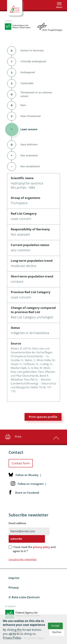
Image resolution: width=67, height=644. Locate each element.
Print (13, 437)
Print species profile (43, 417)
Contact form (21, 463)
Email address (17, 523)
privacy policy (41, 547)
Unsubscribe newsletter (23, 559)
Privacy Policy (12, 638)
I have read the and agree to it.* (34, 549)
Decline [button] (57, 632)
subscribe (16, 539)
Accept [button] (55, 625)
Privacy (14, 587)
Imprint (14, 578)
